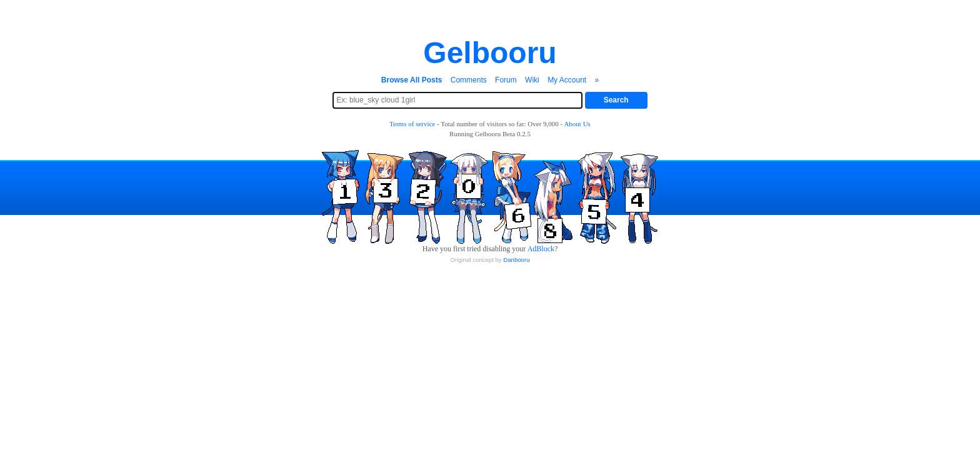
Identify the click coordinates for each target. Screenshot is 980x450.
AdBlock (541, 249)
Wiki (532, 80)
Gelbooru (490, 53)
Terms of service (412, 124)
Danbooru (516, 260)
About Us (577, 124)
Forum (506, 80)
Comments (469, 80)
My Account (567, 80)
